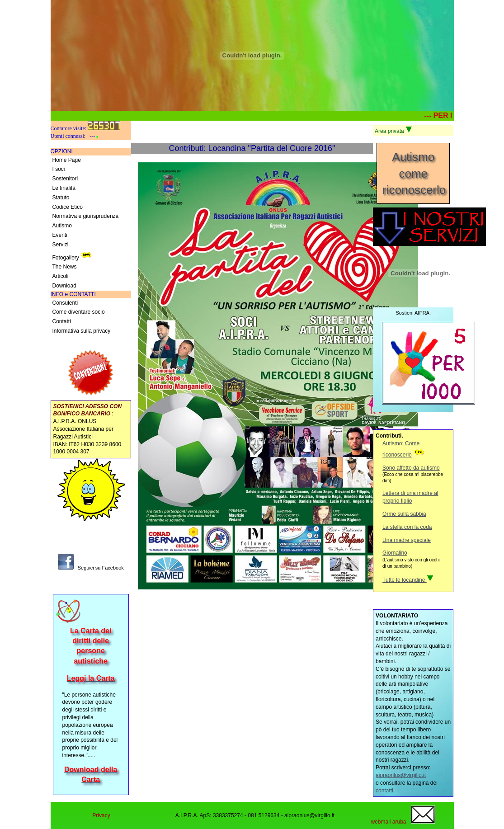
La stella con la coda (407, 527)
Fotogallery (73, 256)
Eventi (60, 235)
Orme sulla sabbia (404, 514)
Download (64, 286)
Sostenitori (65, 179)
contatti (384, 791)
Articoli (61, 276)
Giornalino (395, 553)
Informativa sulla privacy (82, 331)
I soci (59, 169)
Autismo (62, 226)
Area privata (393, 130)
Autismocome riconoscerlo (414, 173)
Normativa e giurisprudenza (86, 216)
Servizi (61, 245)
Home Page (67, 160)
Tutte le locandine (408, 580)
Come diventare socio (79, 312)
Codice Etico (68, 207)
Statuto (61, 198)
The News (65, 267)
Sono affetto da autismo (411, 468)
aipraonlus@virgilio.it (401, 775)
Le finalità (64, 188)
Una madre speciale (407, 540)
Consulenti (65, 303)
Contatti (62, 321)
